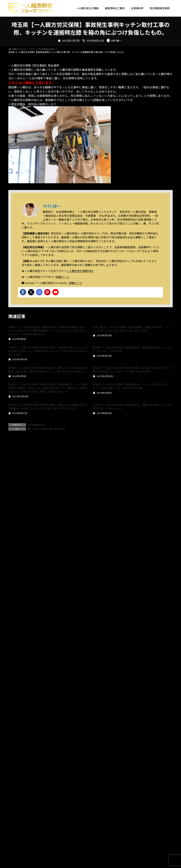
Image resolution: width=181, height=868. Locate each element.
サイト (13, 545)
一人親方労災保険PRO (80, 271)
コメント (16, 460)
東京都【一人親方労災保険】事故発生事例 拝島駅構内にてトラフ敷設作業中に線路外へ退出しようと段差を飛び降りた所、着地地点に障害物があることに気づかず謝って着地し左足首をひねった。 (48, 388)
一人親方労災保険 (39, 429)
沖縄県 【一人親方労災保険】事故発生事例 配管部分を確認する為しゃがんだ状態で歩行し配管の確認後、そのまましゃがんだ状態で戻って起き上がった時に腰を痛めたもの (48, 331)
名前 (13, 508)
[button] (5, 681)
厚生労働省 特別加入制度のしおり (34, 104)
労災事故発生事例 (36, 425)
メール (14, 527)
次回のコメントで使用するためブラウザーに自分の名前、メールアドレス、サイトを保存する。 (73, 564)
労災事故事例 (59, 429)
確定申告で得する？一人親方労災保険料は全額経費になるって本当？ (90, 694)
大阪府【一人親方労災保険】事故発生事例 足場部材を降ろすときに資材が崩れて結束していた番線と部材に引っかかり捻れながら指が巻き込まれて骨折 (48, 351)
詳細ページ (63, 277)
